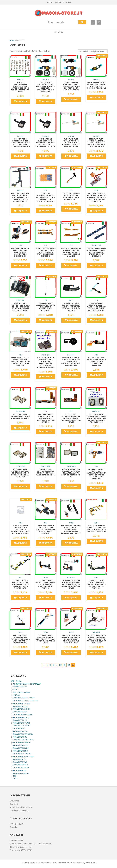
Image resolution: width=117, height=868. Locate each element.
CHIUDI (18, 681)
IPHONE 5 (20, 80)
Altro (16, 689)
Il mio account (16, 824)
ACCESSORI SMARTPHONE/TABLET (27, 684)
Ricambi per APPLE (21, 706)
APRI (12, 681)
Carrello (13, 827)
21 (65, 665)
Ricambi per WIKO (20, 765)
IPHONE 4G (71, 355)
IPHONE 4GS (46, 355)
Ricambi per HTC (20, 720)
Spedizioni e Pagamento (21, 807)
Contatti (14, 804)
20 (60, 665)
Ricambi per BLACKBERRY (23, 715)
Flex (46, 191)
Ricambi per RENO (20, 751)
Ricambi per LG (19, 729)
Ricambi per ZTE (20, 770)
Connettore (20, 300)
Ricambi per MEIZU (21, 731)
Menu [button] (60, 32)
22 (69, 665)
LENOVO (16, 695)
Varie (15, 779)
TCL (15, 776)
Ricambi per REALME (21, 748)
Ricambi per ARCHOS (22, 709)
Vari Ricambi (96, 246)
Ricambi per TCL (20, 759)
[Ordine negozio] (93, 51)
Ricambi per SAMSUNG (22, 754)
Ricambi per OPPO (21, 745)
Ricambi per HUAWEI (21, 723)
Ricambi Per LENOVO (22, 726)
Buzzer (71, 300)
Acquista (20, 101)
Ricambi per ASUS (20, 712)
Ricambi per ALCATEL (22, 703)
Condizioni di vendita (19, 810)
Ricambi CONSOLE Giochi (24, 698)
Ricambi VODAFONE (21, 773)
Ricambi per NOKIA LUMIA (23, 740)
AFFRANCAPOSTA (20, 687)
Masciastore (59, 13)
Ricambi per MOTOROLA (23, 734)
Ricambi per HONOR (21, 717)
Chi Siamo (14, 801)
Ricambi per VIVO (20, 762)
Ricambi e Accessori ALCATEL (26, 701)
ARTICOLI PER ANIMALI (22, 692)
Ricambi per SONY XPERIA (23, 756)
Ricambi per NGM (20, 737)
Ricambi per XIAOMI (21, 768)
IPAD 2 (71, 523)
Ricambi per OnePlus (22, 742)
